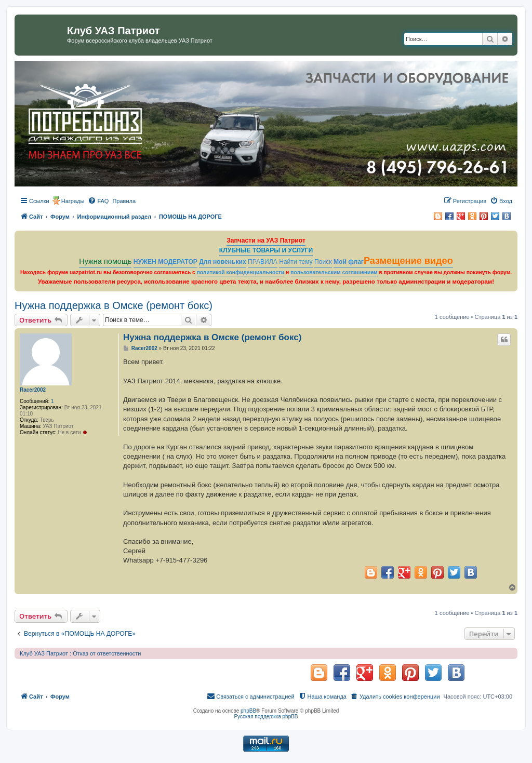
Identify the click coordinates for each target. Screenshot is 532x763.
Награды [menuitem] (73, 201)
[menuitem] (98, 201)
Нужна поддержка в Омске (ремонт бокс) (114, 305)
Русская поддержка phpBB (266, 717)
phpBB (248, 711)
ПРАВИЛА (263, 262)
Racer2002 (33, 390)
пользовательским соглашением (334, 272)
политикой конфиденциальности (241, 272)
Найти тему (296, 262)
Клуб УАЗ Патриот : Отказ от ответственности (80, 653)
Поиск (323, 262)
